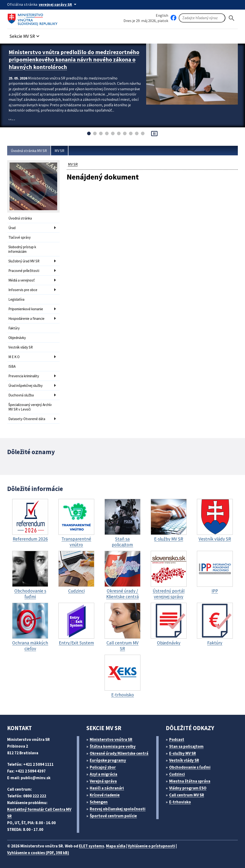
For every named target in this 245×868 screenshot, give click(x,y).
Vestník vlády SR (21, 347)
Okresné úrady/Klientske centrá (119, 753)
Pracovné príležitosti (24, 271)
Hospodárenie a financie (26, 318)
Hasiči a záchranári (107, 788)
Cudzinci (177, 774)
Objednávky (17, 338)
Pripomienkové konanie (26, 309)
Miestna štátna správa (190, 781)
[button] (25, 35)
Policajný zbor (103, 767)
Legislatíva (16, 299)
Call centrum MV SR (187, 795)
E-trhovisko (180, 802)
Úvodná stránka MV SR (29, 151)
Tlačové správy (19, 237)
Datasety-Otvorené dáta (27, 419)
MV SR (59, 151)
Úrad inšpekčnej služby (25, 386)
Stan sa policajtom (186, 746)
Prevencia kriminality (24, 376)
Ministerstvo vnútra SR (111, 739)
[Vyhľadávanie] (202, 18)
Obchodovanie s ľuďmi (190, 767)
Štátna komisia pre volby (113, 746)
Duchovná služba (21, 395)
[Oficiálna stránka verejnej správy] (58, 4)
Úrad (12, 228)
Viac (12, 120)
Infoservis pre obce (23, 290)
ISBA (12, 366)
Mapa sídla (116, 846)
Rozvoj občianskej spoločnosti (118, 809)
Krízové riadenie (105, 795)
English (162, 15)
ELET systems (92, 846)
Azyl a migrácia (103, 774)
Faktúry (14, 328)
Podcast (177, 739)
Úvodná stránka (20, 218)
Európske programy (108, 760)
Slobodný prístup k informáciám (22, 249)
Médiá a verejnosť (22, 280)
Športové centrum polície (113, 816)
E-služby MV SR (183, 753)
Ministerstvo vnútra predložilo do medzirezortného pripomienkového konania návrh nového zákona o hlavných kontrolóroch (74, 59)
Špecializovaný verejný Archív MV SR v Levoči (30, 407)
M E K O (14, 357)
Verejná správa (103, 781)
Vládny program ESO (188, 788)
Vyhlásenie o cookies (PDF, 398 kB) (38, 853)
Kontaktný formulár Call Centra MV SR (39, 813)
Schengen (99, 802)
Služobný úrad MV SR (24, 261)
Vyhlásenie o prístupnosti (151, 846)
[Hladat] (232, 18)
